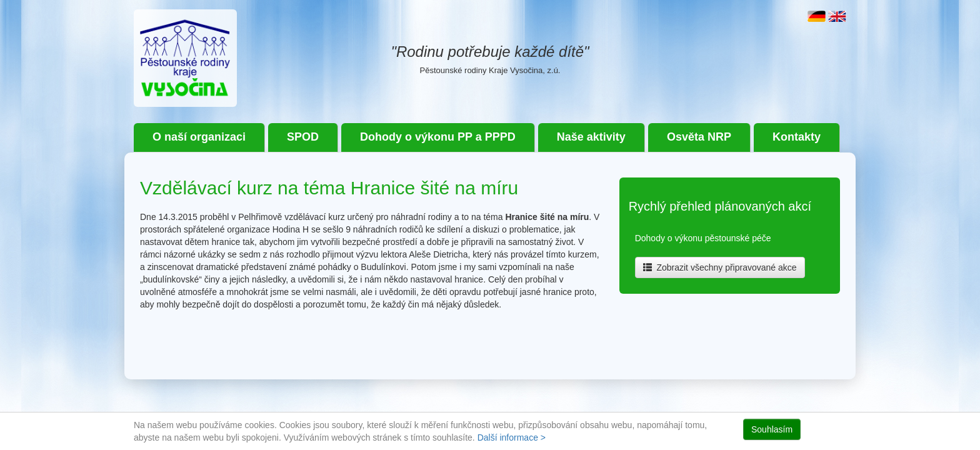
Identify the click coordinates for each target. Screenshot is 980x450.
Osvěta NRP (699, 137)
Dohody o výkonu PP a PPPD (438, 137)
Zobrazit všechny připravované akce (720, 267)
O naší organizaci (199, 137)
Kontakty (797, 137)
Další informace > (512, 437)
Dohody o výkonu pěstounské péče (703, 238)
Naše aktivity (591, 137)
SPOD (303, 137)
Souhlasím (772, 429)
